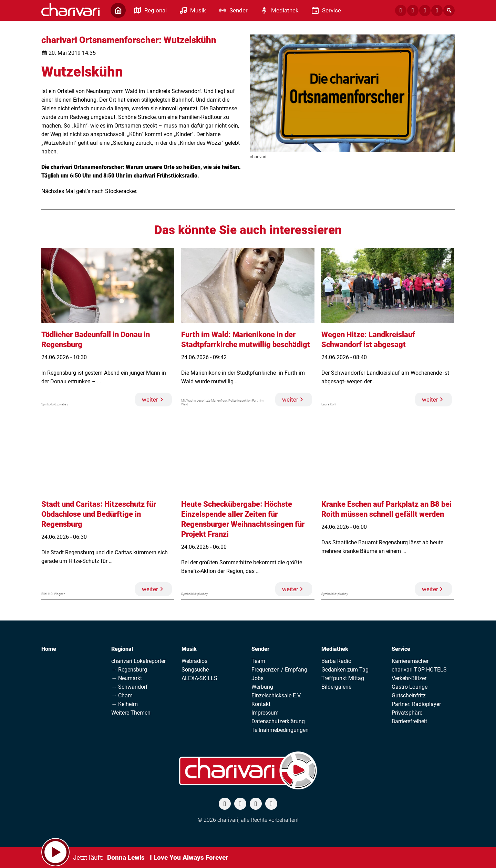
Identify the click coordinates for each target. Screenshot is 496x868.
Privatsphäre (407, 713)
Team (258, 661)
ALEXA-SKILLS (199, 678)
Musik (189, 649)
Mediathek (335, 649)
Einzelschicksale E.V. (276, 695)
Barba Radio (336, 661)
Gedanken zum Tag (345, 670)
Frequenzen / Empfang (279, 670)
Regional (122, 649)
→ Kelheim (125, 704)
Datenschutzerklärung (278, 721)
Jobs (257, 678)
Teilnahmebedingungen (280, 730)
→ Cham (122, 695)
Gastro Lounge (410, 687)
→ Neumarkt (127, 678)
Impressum (265, 713)
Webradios (194, 661)
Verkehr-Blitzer (409, 678)
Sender (260, 649)
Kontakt (261, 704)
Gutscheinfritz (409, 695)
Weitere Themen (131, 713)
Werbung (262, 687)
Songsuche (195, 670)
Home (49, 649)
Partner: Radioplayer (416, 704)
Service (401, 649)
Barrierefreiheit (409, 721)
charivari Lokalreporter (138, 661)
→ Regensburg (129, 670)
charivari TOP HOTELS (419, 670)
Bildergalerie (336, 687)
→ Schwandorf (130, 687)
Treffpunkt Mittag (343, 678)
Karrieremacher (410, 661)
